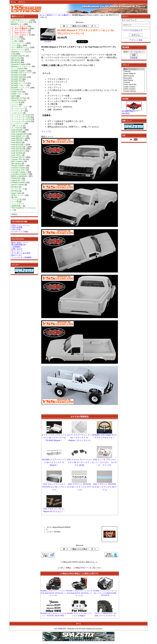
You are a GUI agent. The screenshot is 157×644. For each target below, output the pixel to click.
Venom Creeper (18, 185)
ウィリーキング (18, 189)
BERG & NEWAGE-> (20, 176)
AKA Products (134, 76)
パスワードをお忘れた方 (132, 30)
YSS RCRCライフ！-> (21, 20)
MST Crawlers (17, 161)
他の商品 (126, 113)
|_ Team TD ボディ (20, 33)
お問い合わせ (17, 249)
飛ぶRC (14, 197)
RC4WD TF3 (17, 81)
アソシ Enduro (17, 69)
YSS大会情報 (17, 227)
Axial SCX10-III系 (19, 149)
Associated (134, 78)
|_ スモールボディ (19, 31)
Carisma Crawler (18, 168)
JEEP (14, 96)
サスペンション (18, 50)
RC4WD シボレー (19, 86)
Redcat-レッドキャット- (21, 66)
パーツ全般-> (17, 45)
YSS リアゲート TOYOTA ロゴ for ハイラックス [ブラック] (79, 487)
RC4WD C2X (17, 75)
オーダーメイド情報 (20, 232)
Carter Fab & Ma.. (134, 85)
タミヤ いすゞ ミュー (20, 107)
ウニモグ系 (16, 102)
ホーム (13, 2)
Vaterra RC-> (17, 181)
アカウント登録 (136, 40)
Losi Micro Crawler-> (20, 174)
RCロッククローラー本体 (22, 22)
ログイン (22, 2)
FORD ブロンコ (18, 94)
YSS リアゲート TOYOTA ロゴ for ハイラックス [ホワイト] (104, 487)
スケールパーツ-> (19, 43)
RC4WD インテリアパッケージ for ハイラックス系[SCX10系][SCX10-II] (105, 593)
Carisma (134, 82)
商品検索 (126, 47)
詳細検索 (134, 58)
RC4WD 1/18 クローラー (22, 73)
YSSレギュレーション (21, 225)
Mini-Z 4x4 (16, 58)
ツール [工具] (17, 199)
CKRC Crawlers (134, 89)
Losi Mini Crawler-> (19, 172)
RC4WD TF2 (17, 79)
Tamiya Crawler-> (19, 166)
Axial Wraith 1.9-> (19, 136)
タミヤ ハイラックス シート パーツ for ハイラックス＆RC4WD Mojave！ (54, 438)
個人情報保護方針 (19, 245)
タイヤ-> (15, 37)
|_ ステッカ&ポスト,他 (21, 35)
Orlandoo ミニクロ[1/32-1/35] (21, 53)
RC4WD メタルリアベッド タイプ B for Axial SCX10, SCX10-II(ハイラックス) (53, 593)
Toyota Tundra (17, 100)
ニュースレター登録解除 (21, 257)
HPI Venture (16, 164)
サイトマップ (17, 251)
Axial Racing (134, 80)
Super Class (16, 193)
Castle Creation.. (134, 87)
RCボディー (51, 15)
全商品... (15, 214)
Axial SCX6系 (17, 153)
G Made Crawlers (19, 183)
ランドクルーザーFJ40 (21, 115)
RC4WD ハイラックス (21, 88)
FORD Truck (16, 92)
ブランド (126, 65)
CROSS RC (16, 178)
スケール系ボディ (64, 15)
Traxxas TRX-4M (18, 159)
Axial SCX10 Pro (18, 151)
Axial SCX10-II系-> (19, 147)
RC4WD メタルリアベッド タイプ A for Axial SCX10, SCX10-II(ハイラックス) (79, 593)
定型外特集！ (17, 206)
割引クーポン (17, 255)
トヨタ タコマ (17, 113)
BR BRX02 (16, 62)
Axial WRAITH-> (18, 138)
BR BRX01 (16, 60)
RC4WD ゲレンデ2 (19, 83)
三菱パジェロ (17, 126)
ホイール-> (16, 39)
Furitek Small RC (18, 56)
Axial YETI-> (16, 155)
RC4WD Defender (19, 77)
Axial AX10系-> (18, 130)
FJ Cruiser (16, 90)
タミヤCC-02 (17, 128)
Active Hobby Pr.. (134, 74)
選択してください (134, 69)
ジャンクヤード (18, 204)
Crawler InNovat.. (134, 91)
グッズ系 (15, 202)
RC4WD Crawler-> (19, 71)
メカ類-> (15, 41)
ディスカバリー (18, 109)
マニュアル (46, 131)
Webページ (85, 568)
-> (17, 24)
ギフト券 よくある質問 (21, 253)
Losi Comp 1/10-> (19, 170)
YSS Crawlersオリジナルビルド (24, 209)
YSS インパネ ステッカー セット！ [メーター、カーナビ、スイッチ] (104, 462)
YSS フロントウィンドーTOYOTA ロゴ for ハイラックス (54, 487)
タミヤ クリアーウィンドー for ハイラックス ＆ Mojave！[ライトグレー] (79, 438)
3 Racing (134, 72)
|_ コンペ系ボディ (19, 26)
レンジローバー (18, 123)
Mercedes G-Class (19, 98)
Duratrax (15, 187)
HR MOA (15, 191)
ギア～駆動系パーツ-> (20, 47)
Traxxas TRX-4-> (18, 157)
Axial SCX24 (17, 132)
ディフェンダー (18, 111)
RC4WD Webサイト (130, 111)
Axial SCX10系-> (18, 145)
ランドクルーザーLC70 (21, 119)
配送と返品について (20, 243)
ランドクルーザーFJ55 (21, 117)
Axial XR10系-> (18, 140)
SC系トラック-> (18, 195)
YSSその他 (16, 230)
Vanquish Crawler (19, 64)
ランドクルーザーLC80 (21, 121)
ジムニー (15, 105)
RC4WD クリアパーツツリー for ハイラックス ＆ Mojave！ (54, 462)
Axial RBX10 (17, 142)
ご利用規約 (16, 247)
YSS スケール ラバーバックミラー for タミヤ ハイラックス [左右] (79, 462)
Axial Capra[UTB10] (20, 134)
